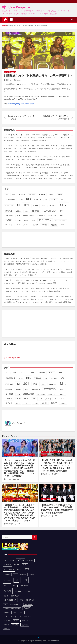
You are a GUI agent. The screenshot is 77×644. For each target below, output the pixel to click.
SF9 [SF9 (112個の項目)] (61, 211)
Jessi (23, 104)
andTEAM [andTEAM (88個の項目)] (32, 195)
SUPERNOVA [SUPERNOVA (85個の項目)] (41, 216)
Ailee (10, 104)
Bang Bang (16, 104)
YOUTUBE (25, 455)
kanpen (18, 80)
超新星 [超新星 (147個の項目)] (54, 225)
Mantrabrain (54, 641)
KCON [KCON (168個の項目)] (35, 206)
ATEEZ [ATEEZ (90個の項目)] (60, 195)
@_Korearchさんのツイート (14, 358)
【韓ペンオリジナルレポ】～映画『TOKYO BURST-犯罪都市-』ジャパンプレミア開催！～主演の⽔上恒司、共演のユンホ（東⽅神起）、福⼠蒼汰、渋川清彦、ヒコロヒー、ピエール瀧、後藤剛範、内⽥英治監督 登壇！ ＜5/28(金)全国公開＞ (38, 138)
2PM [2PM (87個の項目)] (7, 195)
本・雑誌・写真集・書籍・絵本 (19, 499)
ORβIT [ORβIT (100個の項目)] (27, 211)
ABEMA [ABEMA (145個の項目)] (22, 194)
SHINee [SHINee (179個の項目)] (9, 216)
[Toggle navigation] (11, 19)
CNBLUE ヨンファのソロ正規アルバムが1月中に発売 (56, 117)
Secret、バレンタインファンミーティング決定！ (21, 117)
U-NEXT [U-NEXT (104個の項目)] (18, 220)
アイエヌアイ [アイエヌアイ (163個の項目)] (45, 220)
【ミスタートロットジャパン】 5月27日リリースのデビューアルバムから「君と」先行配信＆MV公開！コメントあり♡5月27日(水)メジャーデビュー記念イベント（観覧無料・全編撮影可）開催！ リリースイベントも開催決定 (38, 149)
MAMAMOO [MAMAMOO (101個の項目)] (53, 206)
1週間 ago (46, 474)
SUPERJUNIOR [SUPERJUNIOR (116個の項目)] (29, 216)
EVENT (47, 452)
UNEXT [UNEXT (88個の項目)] (26, 220)
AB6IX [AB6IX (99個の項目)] (14, 195)
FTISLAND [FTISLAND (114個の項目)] (9, 206)
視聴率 (32, 104)
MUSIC (6, 72)
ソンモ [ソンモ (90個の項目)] (18, 225)
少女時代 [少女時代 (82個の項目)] (36, 225)
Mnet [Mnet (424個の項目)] (64, 205)
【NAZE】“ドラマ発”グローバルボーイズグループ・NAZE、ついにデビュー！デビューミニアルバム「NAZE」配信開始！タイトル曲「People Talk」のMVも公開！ (57, 465)
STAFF (17, 479)
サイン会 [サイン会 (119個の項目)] (9, 225)
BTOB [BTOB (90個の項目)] (21, 200)
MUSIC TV (13, 72)
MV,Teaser (17, 455)
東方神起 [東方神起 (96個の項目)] (44, 225)
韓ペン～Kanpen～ (17, 7)
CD (5, 455)
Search (35, 537)
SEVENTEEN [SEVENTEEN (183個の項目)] (50, 211)
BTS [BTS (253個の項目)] (28, 199)
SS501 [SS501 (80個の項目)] (18, 216)
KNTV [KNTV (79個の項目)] (44, 206)
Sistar (27, 104)
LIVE (48, 499)
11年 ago (8, 80)
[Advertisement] (22, 239)
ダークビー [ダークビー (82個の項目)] (26, 225)
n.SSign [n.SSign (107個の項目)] (18, 211)
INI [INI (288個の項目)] (18, 205)
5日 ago (8, 479)
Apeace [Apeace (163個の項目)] (42, 194)
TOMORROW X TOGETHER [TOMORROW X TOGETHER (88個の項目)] (56, 216)
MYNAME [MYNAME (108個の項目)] (9, 211)
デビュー (32, 455)
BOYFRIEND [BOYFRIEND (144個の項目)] (10, 200)
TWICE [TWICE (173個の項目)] (9, 220)
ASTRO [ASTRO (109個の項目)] (52, 195)
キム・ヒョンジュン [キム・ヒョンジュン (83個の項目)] (61, 221)
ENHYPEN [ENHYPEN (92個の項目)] (54, 200)
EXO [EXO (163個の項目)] (62, 200)
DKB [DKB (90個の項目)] (46, 200)
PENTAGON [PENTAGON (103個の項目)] (36, 211)
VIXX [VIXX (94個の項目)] (34, 220)
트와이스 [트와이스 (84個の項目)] (63, 225)
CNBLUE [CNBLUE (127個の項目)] (38, 200)
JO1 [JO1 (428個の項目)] (26, 205)
